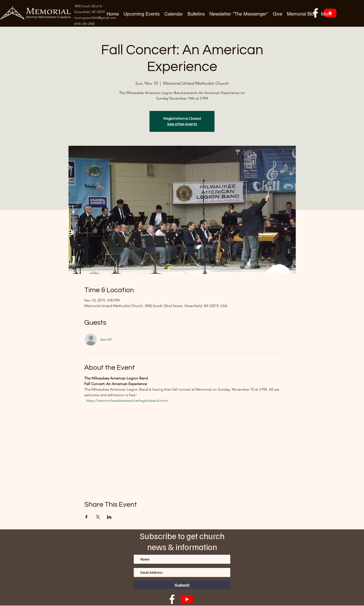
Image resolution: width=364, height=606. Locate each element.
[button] (278, 13)
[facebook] (172, 599)
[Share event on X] (98, 517)
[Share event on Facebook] (86, 517)
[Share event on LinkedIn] (109, 517)
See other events (182, 124)
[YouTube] (187, 599)
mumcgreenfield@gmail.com (95, 18)
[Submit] (182, 585)
